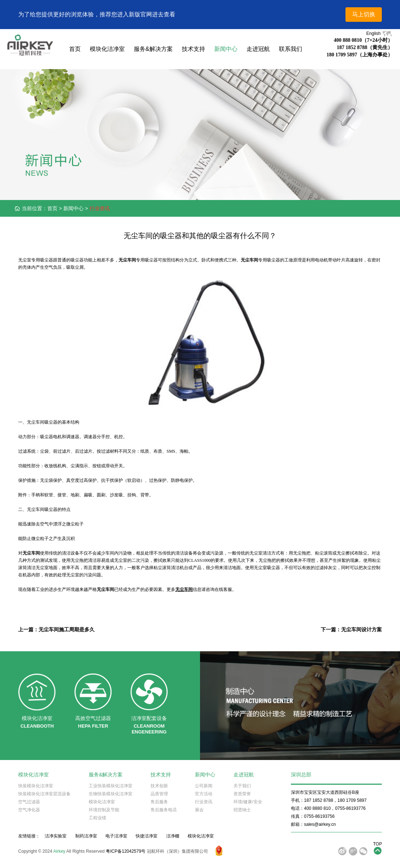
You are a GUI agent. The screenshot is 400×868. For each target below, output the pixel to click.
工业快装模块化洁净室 (111, 786)
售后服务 (159, 802)
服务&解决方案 (153, 49)
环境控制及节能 (104, 810)
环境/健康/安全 (248, 802)
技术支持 (193, 49)
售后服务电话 (164, 810)
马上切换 (364, 14)
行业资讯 (100, 208)
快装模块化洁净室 (36, 786)
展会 (199, 810)
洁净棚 (173, 836)
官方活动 (204, 794)
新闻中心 (226, 49)
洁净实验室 (56, 836)
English (379, 33)
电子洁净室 (116, 836)
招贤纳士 (242, 810)
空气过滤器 (29, 802)
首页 (75, 49)
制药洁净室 (86, 836)
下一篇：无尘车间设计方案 (351, 629)
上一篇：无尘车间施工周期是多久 (56, 629)
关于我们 (242, 786)
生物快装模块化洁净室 (111, 794)
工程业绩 (97, 818)
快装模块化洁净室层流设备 (44, 794)
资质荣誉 (242, 794)
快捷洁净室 (147, 836)
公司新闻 (204, 786)
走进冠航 (258, 49)
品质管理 (159, 794)
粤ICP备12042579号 (126, 851)
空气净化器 (29, 810)
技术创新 (159, 786)
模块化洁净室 (107, 49)
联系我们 (291, 49)
